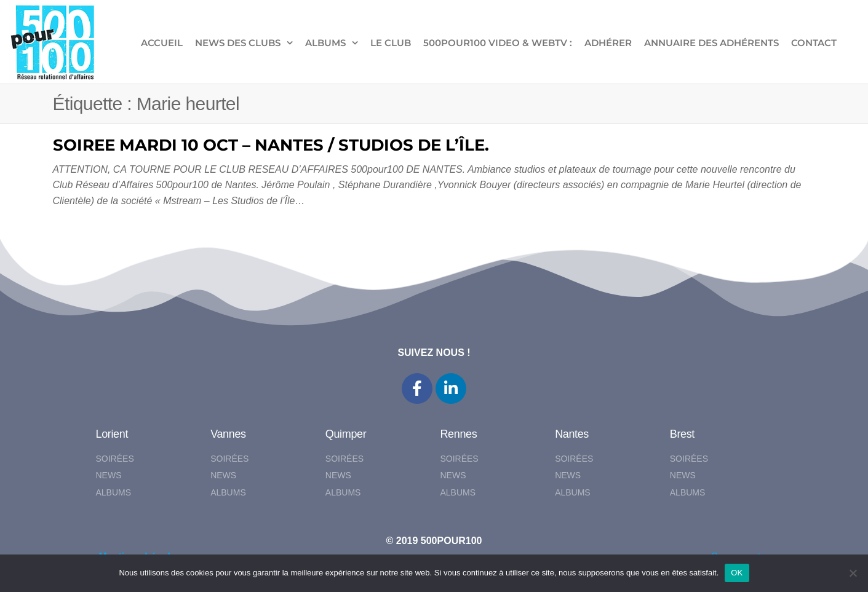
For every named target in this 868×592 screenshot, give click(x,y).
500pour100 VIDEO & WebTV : (498, 43)
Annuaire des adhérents (711, 43)
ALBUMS (325, 43)
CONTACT (814, 43)
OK (737, 573)
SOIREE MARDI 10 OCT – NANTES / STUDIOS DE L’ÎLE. (271, 145)
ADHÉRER (608, 43)
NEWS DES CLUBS (238, 43)
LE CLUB (391, 43)
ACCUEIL (162, 43)
